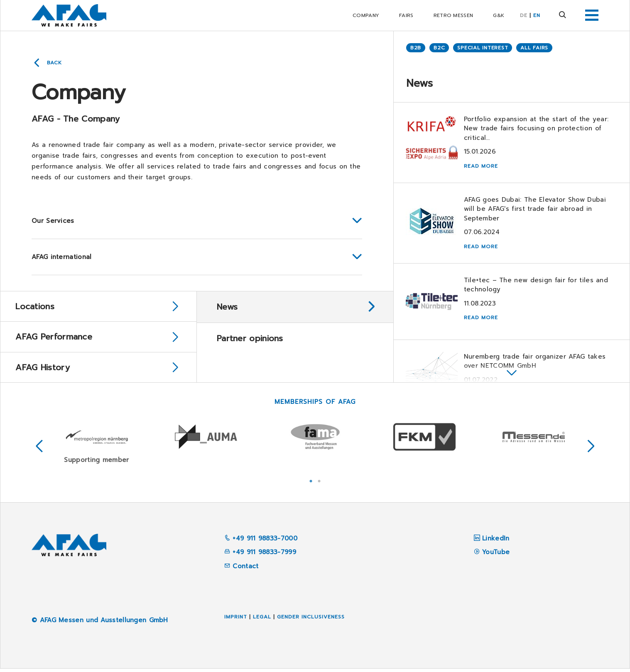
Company (366, 15)
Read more (481, 166)
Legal (262, 620)
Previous (39, 450)
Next (591, 450)
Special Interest (483, 48)
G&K (499, 15)
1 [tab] (311, 484)
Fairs (406, 15)
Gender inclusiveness (311, 620)
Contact (241, 569)
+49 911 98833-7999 (260, 555)
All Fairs (534, 48)
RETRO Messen (454, 15)
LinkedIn (496, 542)
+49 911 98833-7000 (261, 542)
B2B (416, 48)
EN (537, 15)
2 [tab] (319, 484)
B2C (439, 48)
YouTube (496, 555)
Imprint (236, 620)
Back (54, 63)
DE (524, 15)
